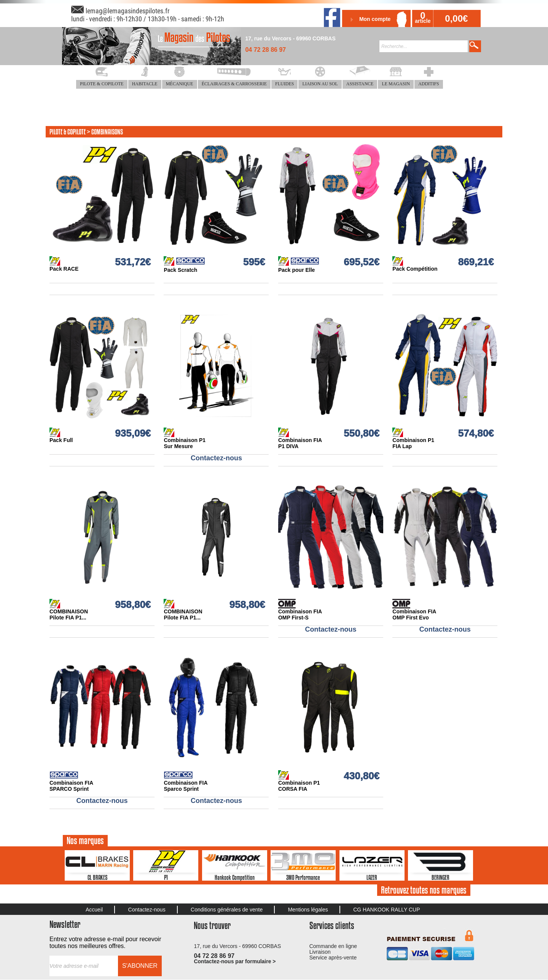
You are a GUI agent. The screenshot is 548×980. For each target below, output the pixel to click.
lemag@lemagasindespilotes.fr (127, 11)
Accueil (94, 910)
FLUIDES (284, 84)
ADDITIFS (429, 84)
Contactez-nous (147, 910)
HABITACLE (145, 84)
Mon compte (375, 19)
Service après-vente (333, 958)
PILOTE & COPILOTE (102, 84)
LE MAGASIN (396, 84)
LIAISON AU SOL (320, 84)
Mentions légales (308, 910)
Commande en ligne (333, 946)
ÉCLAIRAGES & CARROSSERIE (234, 84)
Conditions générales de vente (227, 910)
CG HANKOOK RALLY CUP (386, 910)
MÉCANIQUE (180, 84)
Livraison (320, 952)
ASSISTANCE (360, 84)
